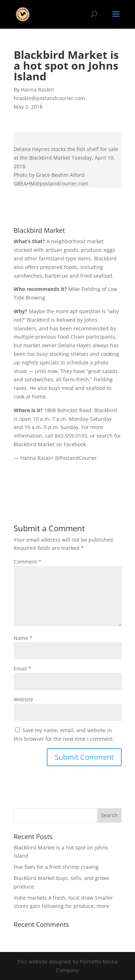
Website (23, 699)
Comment (28, 562)
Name (23, 638)
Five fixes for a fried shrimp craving (56, 867)
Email (22, 668)
